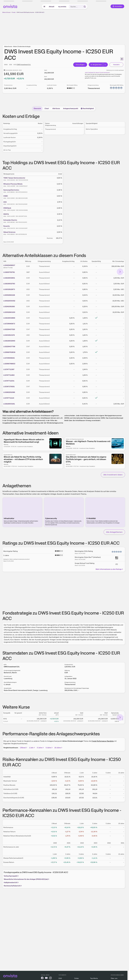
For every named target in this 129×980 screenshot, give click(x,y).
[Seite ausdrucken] (122, 59)
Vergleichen (96, 65)
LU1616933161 (9, 404)
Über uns (114, 978)
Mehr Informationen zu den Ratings (109, 569)
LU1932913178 (9, 335)
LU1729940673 (9, 324)
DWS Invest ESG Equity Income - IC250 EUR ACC (31, 12)
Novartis (7, 226)
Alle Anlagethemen (114, 532)
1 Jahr (32, 748)
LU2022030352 (9, 301)
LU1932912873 (9, 289)
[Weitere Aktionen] (123, 719)
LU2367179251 (9, 387)
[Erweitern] (105, 65)
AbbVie (6, 214)
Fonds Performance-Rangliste (103, 741)
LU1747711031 (9, 381)
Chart (47, 108)
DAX (60, 978)
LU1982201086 (9, 392)
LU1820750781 (9, 272)
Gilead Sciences (9, 232)
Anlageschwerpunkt (71, 108)
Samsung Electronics (11, 190)
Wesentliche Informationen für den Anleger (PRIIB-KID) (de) (27, 879)
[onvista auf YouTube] (46, 978)
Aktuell (51, 7)
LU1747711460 (9, 375)
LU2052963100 (9, 312)
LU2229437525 (9, 329)
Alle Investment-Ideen (113, 475)
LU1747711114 (9, 398)
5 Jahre (49, 748)
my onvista (62, 7)
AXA (5, 202)
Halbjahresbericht (11, 882)
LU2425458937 (9, 265)
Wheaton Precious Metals (13, 184)
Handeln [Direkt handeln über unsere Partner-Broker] (116, 65)
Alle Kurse (56, 108)
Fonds (14, 12)
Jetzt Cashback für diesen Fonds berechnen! (97, 72)
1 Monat (24, 748)
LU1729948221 (9, 358)
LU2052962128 (9, 295)
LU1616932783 (9, 284)
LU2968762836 (9, 352)
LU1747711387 (9, 369)
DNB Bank (7, 208)
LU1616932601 (9, 278)
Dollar (77, 978)
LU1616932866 (9, 318)
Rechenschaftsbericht (13, 886)
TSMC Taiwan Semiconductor (14, 178)
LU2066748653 (9, 364)
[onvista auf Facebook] (42, 978)
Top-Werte (94, 978)
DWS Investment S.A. (24, 65)
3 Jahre (40, 748)
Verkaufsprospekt (11, 876)
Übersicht (37, 108)
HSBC (6, 196)
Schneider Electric (10, 220)
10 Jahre (58, 748)
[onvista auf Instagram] (50, 978)
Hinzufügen (80, 65)
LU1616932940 (9, 341)
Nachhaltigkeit (87, 108)
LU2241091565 (9, 307)
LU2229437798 (9, 347)
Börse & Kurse (6, 12)
